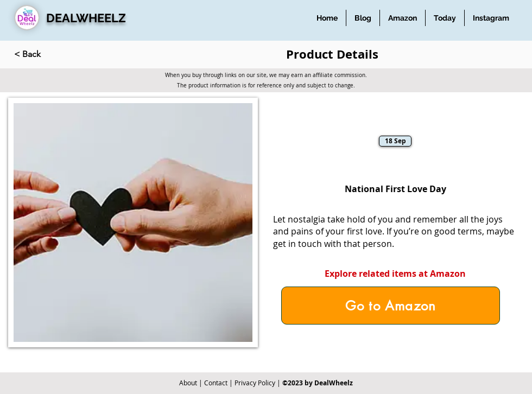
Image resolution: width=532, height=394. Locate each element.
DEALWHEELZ (86, 18)
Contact (216, 383)
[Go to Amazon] (391, 306)
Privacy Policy (255, 383)
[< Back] (50, 54)
